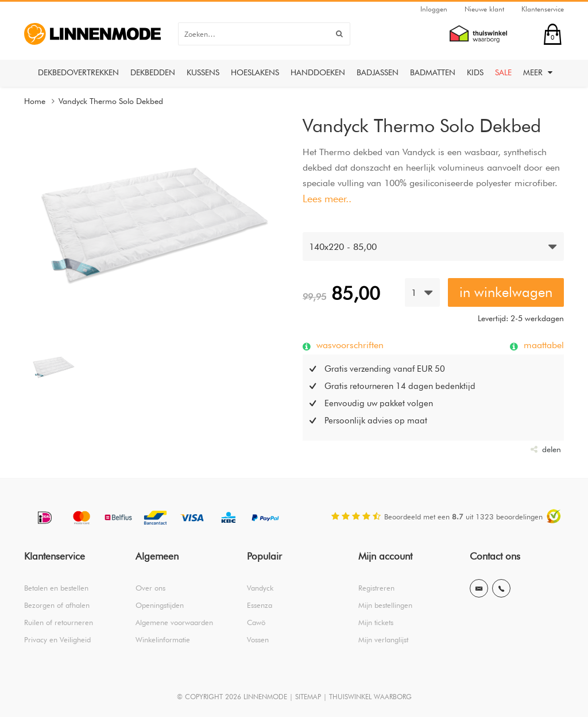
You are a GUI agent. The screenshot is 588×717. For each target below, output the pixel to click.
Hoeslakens (255, 72)
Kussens (203, 72)
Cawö (256, 622)
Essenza (260, 605)
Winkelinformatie (163, 639)
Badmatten (433, 72)
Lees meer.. (327, 198)
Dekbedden (153, 72)
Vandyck (260, 588)
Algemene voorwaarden (174, 622)
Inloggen (434, 9)
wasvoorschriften (349, 345)
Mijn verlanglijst (383, 639)
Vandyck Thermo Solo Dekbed (111, 101)
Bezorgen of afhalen (57, 605)
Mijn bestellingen (385, 605)
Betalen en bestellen (56, 588)
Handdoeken (318, 72)
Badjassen (378, 72)
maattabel (542, 345)
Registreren (376, 588)
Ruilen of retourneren (59, 622)
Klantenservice (543, 9)
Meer (538, 72)
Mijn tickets (376, 622)
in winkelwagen (506, 292)
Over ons (150, 588)
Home (35, 101)
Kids (475, 72)
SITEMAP (308, 697)
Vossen (258, 639)
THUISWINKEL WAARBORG (370, 697)
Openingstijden (160, 605)
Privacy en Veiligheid (57, 639)
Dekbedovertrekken (78, 72)
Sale (503, 72)
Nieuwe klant (484, 9)
